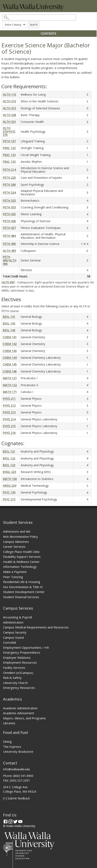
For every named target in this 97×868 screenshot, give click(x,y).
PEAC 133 (9, 162)
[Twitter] (15, 822)
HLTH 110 (9, 94)
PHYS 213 (9, 412)
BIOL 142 (9, 323)
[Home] (33, 9)
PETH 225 (9, 178)
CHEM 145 (10, 364)
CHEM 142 (10, 344)
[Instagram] (10, 822)
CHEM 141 (10, 337)
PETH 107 (9, 141)
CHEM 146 (10, 371)
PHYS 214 (9, 419)
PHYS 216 (9, 433)
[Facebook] (6, 822)
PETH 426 (9, 221)
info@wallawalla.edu (17, 769)
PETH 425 (9, 214)
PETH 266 (9, 185)
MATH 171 (10, 392)
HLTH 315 (9, 108)
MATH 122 (10, 385)
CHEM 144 (10, 358)
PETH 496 (6, 259)
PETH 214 (9, 170)
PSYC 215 (9, 499)
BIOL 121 (9, 451)
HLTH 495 (9, 251)
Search (34, 25)
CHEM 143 (10, 351)
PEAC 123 (9, 155)
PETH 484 (9, 236)
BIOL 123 (9, 465)
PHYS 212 (9, 406)
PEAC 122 (9, 148)
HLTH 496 (9, 262)
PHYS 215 (9, 426)
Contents (48, 33)
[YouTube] (20, 822)
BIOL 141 (9, 317)
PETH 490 (9, 244)
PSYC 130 (9, 492)
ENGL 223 (9, 472)
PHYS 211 (9, 399)
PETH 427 (9, 228)
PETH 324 (9, 193)
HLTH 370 (6, 130)
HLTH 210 (9, 101)
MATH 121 (10, 378)
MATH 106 (10, 479)
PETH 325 (9, 201)
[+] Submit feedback (16, 798)
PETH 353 (9, 207)
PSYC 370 (9, 133)
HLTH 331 (9, 122)
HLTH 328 (9, 115)
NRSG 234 (9, 486)
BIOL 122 (9, 458)
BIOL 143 (9, 330)
